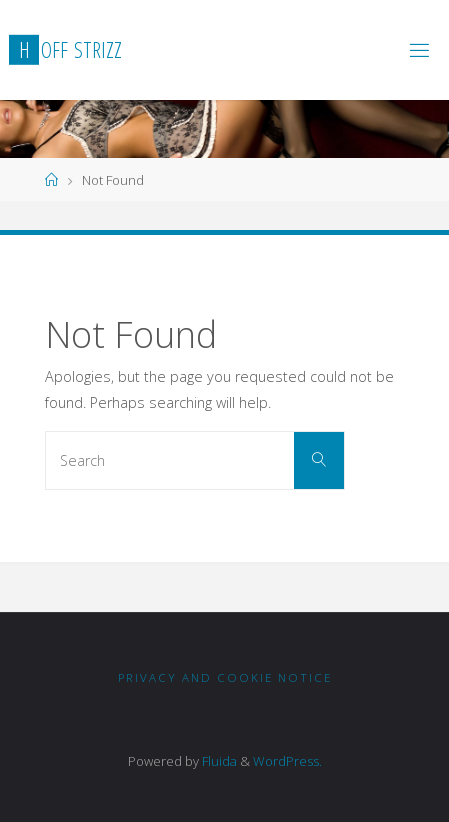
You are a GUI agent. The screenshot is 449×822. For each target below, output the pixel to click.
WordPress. (287, 761)
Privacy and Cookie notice (225, 677)
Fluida (218, 761)
